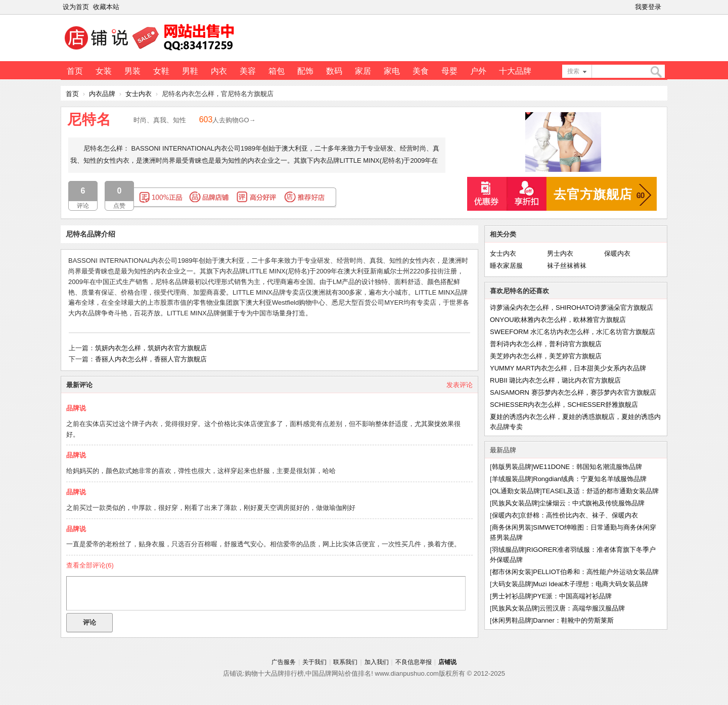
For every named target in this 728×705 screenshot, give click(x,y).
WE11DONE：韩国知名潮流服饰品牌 (587, 467)
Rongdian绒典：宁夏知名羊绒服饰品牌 (590, 479)
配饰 (305, 71)
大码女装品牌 (512, 584)
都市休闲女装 (512, 572)
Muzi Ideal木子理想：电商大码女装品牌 (590, 584)
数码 (334, 71)
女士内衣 (139, 94)
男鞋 (190, 71)
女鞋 (161, 71)
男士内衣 (560, 253)
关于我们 (314, 662)
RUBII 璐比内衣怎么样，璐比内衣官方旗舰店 (555, 380)
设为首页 (76, 7)
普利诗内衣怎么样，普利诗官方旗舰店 (546, 344)
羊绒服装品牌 (512, 479)
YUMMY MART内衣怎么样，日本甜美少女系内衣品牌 (568, 368)
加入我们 (377, 662)
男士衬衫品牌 (512, 596)
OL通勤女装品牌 (516, 491)
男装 (132, 71)
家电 (392, 71)
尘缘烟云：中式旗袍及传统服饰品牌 (592, 503)
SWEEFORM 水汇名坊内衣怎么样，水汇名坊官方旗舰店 (573, 332)
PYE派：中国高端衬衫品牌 (572, 596)
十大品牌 (515, 71)
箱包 (277, 71)
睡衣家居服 (506, 266)
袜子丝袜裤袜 (567, 266)
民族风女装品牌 (515, 503)
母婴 (449, 71)
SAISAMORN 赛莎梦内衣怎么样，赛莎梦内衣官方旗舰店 (573, 392)
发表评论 (460, 385)
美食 (421, 71)
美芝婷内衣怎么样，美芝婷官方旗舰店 (546, 356)
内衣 (219, 71)
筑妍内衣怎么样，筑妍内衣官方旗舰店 (151, 348)
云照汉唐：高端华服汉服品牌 (582, 608)
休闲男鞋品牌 (512, 620)
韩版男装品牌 (512, 467)
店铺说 (447, 662)
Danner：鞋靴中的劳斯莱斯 (573, 620)
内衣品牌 (102, 94)
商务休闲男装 (512, 527)
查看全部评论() (90, 565)
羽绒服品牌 (508, 550)
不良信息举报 (414, 662)
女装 (104, 71)
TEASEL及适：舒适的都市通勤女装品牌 (601, 491)
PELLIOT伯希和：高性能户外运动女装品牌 (596, 572)
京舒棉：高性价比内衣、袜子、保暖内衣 (579, 515)
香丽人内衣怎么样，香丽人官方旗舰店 (151, 359)
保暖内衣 (617, 253)
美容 (248, 71)
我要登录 (648, 7)
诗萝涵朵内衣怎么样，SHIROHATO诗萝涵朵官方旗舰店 (572, 308)
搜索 (573, 71)
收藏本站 (106, 7)
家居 (363, 71)
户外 (478, 71)
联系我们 (345, 662)
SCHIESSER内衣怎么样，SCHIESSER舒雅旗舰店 (564, 405)
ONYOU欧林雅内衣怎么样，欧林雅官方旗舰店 (558, 320)
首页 (75, 71)
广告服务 (284, 662)
